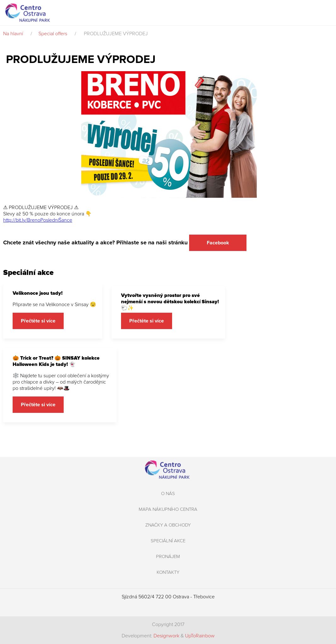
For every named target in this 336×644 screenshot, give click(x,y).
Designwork (166, 636)
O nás (168, 493)
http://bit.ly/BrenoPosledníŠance (38, 220)
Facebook (218, 243)
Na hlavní (13, 34)
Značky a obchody (168, 525)
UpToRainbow (200, 636)
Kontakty (168, 572)
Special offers (53, 34)
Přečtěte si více (38, 321)
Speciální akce (168, 541)
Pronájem (168, 556)
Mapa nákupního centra (168, 509)
